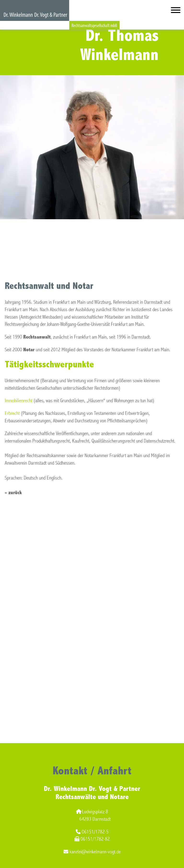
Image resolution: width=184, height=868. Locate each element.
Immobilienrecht (19, 401)
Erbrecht (12, 413)
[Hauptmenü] (176, 11)
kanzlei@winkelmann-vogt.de (92, 852)
